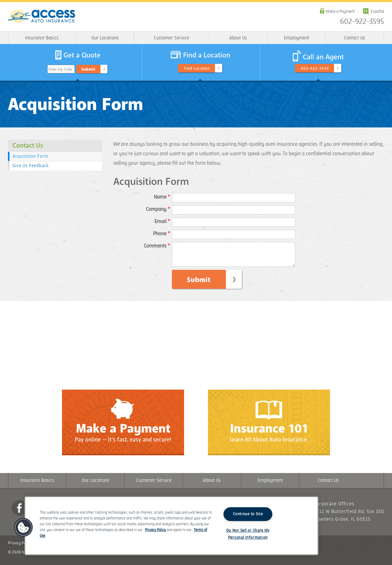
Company (158, 209)
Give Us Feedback (31, 166)
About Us (238, 38)
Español (377, 11)
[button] (24, 527)
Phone (162, 234)
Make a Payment (340, 11)
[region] (171, 526)
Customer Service (172, 38)
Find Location (197, 68)
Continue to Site (248, 514)
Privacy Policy (20, 548)
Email (162, 222)
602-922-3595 (362, 22)
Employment (297, 38)
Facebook (19, 512)
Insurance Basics (42, 38)
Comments (157, 246)
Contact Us (355, 38)
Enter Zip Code (60, 69)
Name (162, 197)
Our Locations (105, 38)
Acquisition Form (30, 156)
